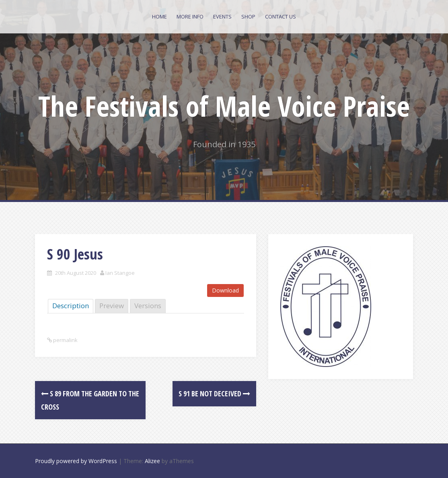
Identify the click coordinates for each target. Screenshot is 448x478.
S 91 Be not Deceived (214, 394)
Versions (148, 306)
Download (225, 290)
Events (222, 16)
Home (159, 16)
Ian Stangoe (120, 273)
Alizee (152, 461)
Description (71, 306)
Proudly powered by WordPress (76, 461)
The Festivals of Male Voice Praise (224, 106)
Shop (248, 16)
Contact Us (281, 16)
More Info (190, 16)
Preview (112, 306)
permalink (65, 340)
